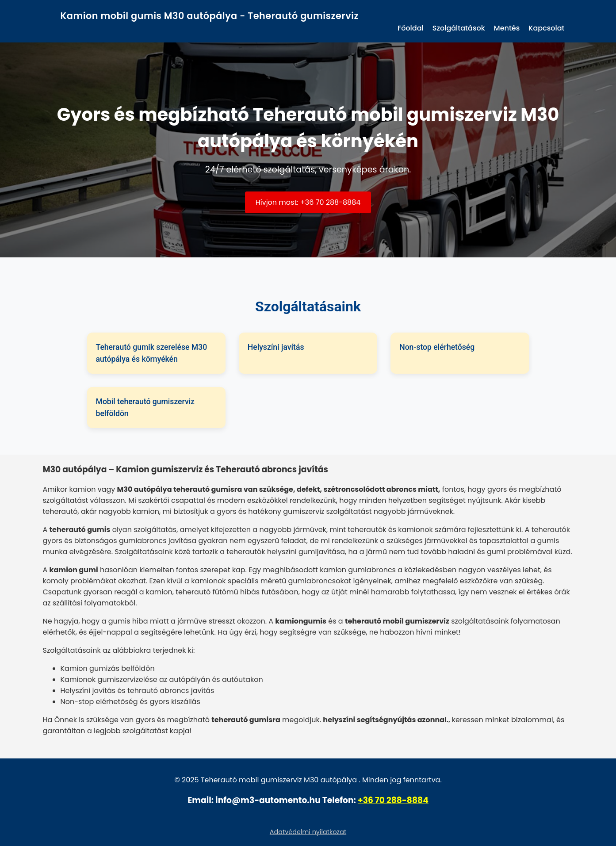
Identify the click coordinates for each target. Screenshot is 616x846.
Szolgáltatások (459, 28)
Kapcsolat (546, 28)
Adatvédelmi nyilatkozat (308, 832)
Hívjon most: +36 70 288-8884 (308, 202)
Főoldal (411, 28)
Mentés (507, 28)
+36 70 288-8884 (393, 800)
